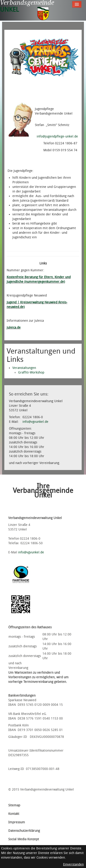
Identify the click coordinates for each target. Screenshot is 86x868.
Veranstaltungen (24, 368)
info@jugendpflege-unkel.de (57, 136)
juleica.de (14, 328)
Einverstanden (73, 864)
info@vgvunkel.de (35, 422)
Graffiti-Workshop (31, 372)
